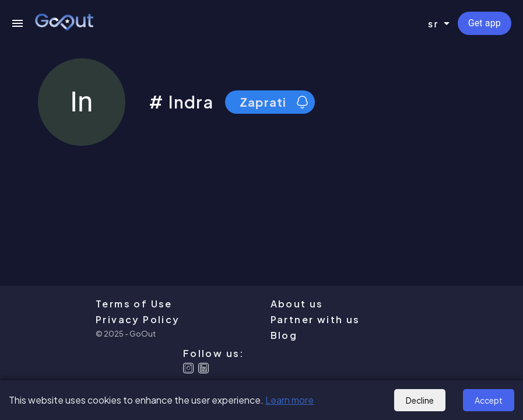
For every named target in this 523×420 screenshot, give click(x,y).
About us (297, 304)
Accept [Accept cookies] (489, 400)
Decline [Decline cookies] (420, 400)
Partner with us (315, 319)
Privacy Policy (138, 319)
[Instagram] (188, 368)
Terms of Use (134, 304)
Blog (284, 335)
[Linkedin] (203, 368)
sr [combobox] (434, 24)
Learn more (289, 400)
